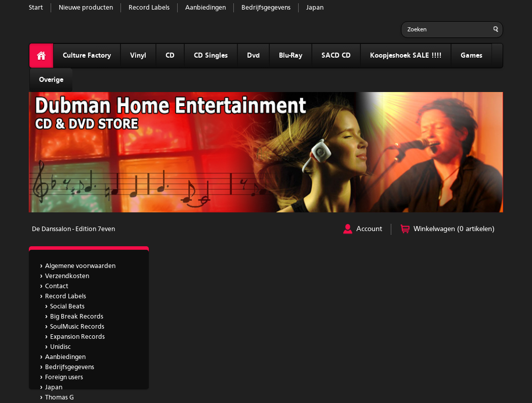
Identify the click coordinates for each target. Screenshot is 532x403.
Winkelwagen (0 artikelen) (454, 229)
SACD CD (336, 56)
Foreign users (64, 377)
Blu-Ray (291, 56)
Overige (51, 80)
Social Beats (67, 307)
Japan (315, 8)
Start (36, 8)
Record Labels (149, 8)
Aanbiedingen (206, 8)
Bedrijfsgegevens (266, 8)
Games (472, 56)
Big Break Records (77, 317)
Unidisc (60, 347)
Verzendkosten (67, 276)
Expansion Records (77, 337)
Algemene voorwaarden (80, 266)
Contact (57, 286)
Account (369, 229)
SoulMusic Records (77, 327)
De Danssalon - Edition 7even (73, 229)
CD (170, 56)
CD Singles (211, 56)
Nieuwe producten (86, 8)
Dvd (253, 56)
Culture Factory (87, 56)
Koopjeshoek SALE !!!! (406, 56)
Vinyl (138, 56)
